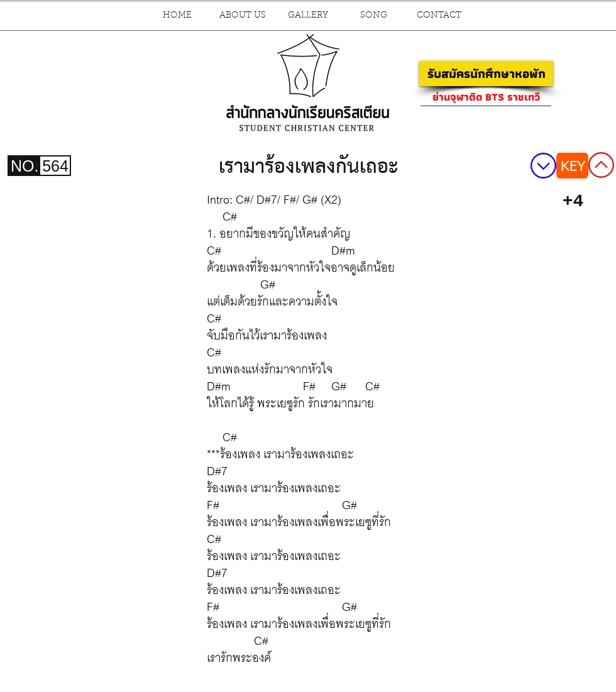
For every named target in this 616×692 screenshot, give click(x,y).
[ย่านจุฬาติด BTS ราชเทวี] (486, 97)
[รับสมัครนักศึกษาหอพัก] (486, 74)
